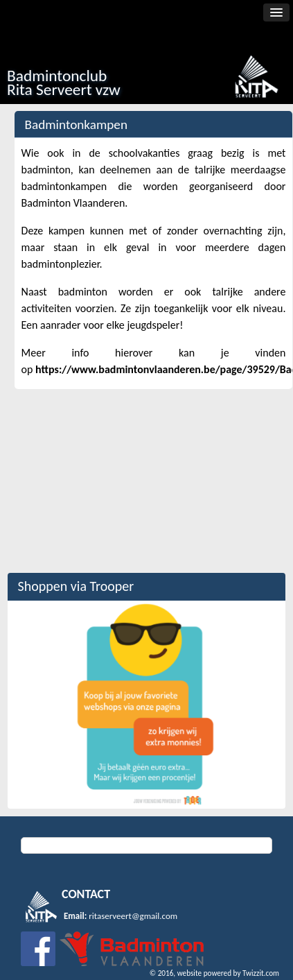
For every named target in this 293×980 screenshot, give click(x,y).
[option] (147, 705)
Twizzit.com (261, 973)
